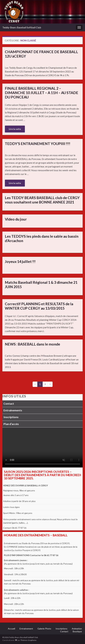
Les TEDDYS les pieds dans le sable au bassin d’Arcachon (42, 238)
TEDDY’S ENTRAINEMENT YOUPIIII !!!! (38, 144)
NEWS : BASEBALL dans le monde (33, 344)
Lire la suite (15, 129)
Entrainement (26, 629)
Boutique (77, 631)
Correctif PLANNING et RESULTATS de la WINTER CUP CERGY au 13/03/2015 (39, 306)
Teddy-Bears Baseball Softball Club (22, 27)
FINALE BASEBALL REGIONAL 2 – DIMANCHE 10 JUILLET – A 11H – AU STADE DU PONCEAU (42, 93)
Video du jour (16, 219)
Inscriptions (11, 417)
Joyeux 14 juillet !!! (20, 261)
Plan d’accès (11, 424)
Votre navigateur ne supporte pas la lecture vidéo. (42, 447)
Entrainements (13, 410)
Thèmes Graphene (28, 640)
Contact (9, 404)
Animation (77, 629)
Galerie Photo (44, 629)
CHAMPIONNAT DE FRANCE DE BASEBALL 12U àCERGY (41, 54)
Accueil (11, 629)
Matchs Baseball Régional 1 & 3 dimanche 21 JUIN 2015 (41, 285)
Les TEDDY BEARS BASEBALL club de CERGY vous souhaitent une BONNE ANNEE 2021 (42, 200)
